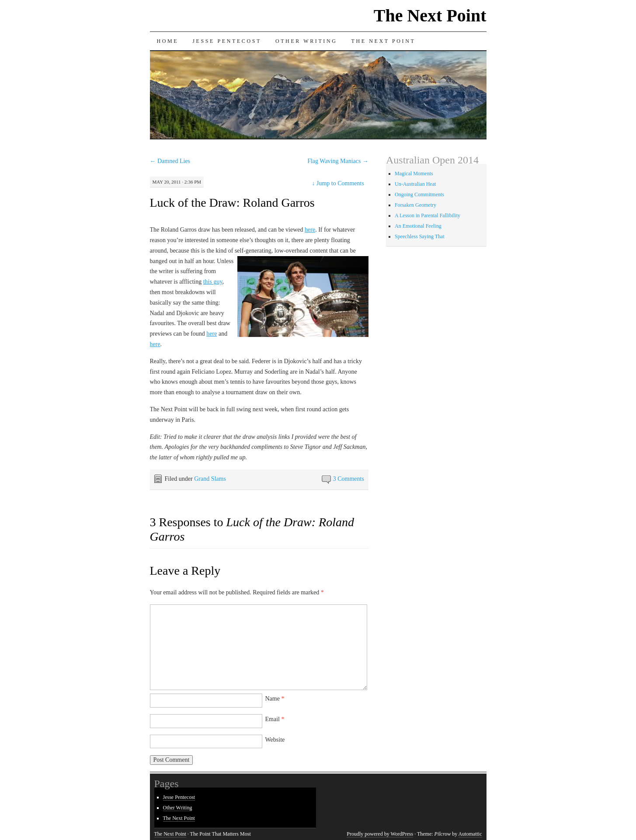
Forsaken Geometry (415, 205)
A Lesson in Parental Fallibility (427, 215)
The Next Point (430, 16)
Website (275, 740)
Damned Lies (170, 161)
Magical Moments (414, 174)
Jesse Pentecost (227, 41)
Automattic (470, 834)
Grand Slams (210, 479)
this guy (213, 282)
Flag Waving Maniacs (338, 161)
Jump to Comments (338, 183)
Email (275, 719)
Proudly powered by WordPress (380, 834)
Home (168, 41)
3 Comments (349, 479)
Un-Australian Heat (415, 184)
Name (275, 699)
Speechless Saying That (420, 236)
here (310, 230)
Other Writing (306, 41)
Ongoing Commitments (419, 194)
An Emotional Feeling (418, 226)
